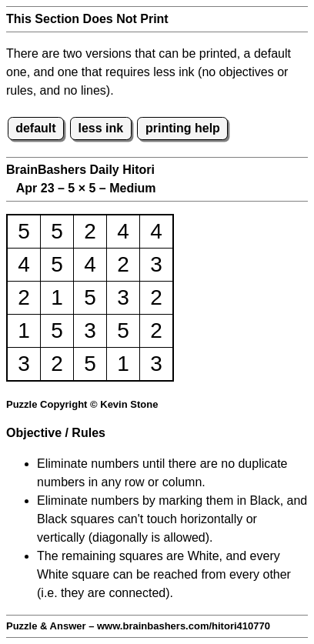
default (35, 128)
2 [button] (90, 231)
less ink (100, 128)
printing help (183, 128)
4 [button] (123, 231)
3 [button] (156, 264)
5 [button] (24, 231)
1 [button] (57, 297)
